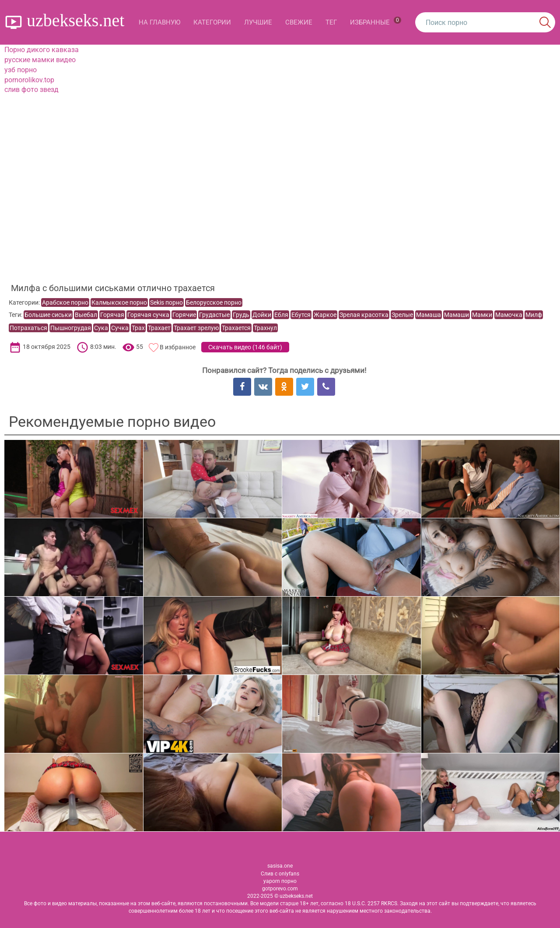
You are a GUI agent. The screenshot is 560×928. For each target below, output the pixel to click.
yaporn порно (280, 881)
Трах (138, 328)
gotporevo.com (280, 889)
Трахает (159, 328)
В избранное (178, 347)
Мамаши (457, 315)
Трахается (236, 328)
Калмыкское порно (119, 302)
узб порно (21, 70)
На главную (159, 22)
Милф (534, 315)
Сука (101, 328)
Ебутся (301, 315)
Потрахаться (28, 328)
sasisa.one (280, 866)
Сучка (120, 328)
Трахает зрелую (196, 328)
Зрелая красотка (364, 315)
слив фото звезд (31, 90)
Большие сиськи (48, 315)
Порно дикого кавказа (42, 50)
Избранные (376, 21)
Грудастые (214, 315)
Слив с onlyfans (280, 874)
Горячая (112, 315)
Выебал (86, 315)
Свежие (299, 22)
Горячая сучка (148, 315)
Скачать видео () (245, 347)
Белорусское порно (214, 302)
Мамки (482, 315)
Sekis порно (166, 302)
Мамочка (509, 315)
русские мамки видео (40, 60)
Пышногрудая (71, 328)
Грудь (241, 315)
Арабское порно (65, 302)
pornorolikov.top (29, 80)
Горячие (184, 315)
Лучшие (258, 22)
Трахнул (265, 328)
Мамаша (429, 315)
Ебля (281, 315)
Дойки (262, 315)
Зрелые (402, 315)
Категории (212, 22)
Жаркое (325, 315)
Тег (331, 22)
